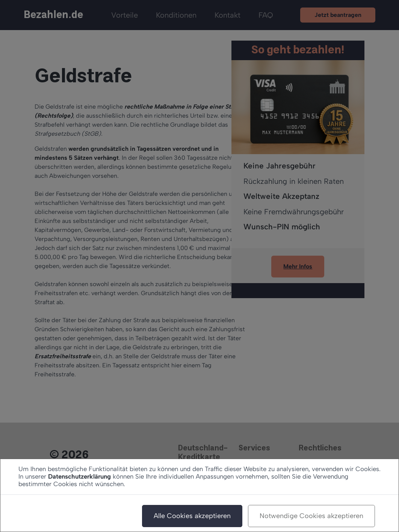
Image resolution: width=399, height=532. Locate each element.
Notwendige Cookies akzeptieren (311, 516)
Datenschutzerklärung (79, 476)
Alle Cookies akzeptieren (192, 516)
